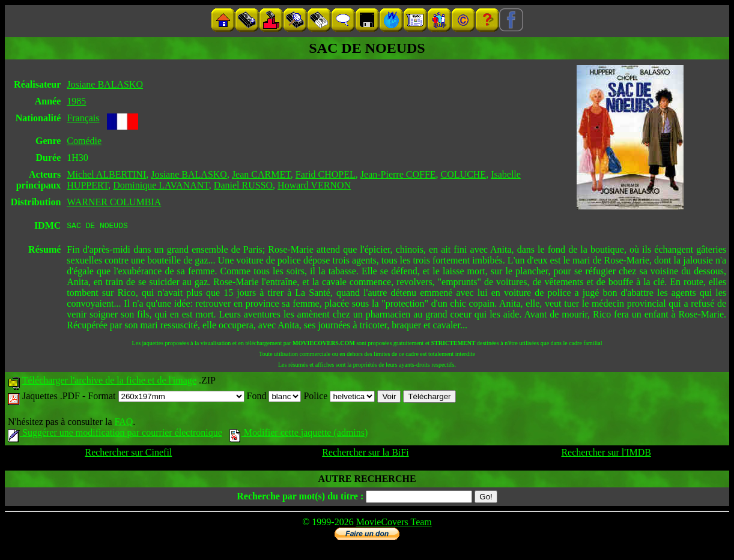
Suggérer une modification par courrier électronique (115, 434)
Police (339, 398)
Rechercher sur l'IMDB (606, 454)
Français (83, 118)
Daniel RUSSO (243, 185)
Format (166, 398)
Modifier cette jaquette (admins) (299, 434)
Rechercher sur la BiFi (365, 454)
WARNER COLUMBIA (114, 202)
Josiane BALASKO (105, 84)
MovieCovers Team (394, 524)
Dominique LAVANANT (161, 185)
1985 (76, 101)
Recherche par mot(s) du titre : (300, 498)
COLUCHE (464, 174)
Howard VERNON (314, 185)
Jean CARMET (261, 174)
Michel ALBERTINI (106, 174)
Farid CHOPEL (326, 174)
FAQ (123, 423)
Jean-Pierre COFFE (398, 174)
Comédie (84, 141)
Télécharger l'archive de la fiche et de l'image (109, 382)
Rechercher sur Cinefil (128, 454)
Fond (274, 398)
